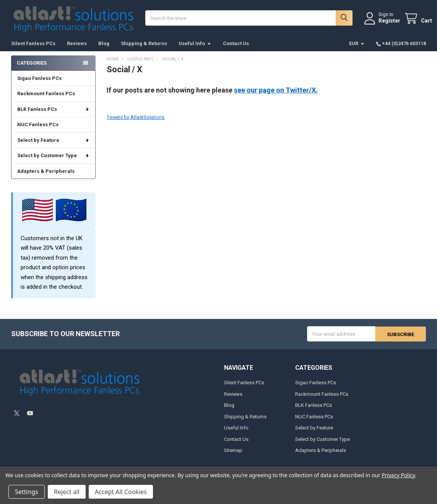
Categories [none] (32, 69)
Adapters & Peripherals (46, 178)
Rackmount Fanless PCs (46, 100)
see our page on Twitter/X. (276, 97)
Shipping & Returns (144, 50)
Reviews (77, 50)
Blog (104, 50)
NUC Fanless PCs (38, 131)
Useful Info (195, 50)
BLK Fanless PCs (53, 116)
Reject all (67, 492)
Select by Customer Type (53, 162)
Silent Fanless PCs (33, 50)
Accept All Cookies (121, 492)
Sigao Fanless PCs (39, 85)
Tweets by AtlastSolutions (136, 123)
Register (383, 24)
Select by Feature (53, 147)
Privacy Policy (398, 475)
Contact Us (236, 50)
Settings (27, 492)
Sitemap (233, 457)
